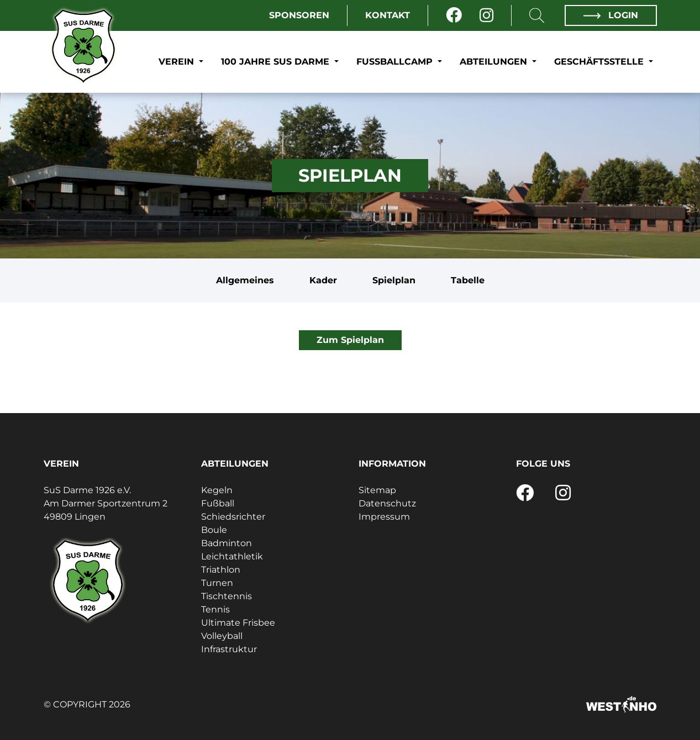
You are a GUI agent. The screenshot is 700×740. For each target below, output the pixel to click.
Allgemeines (245, 280)
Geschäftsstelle (600, 62)
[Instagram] (486, 15)
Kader (323, 280)
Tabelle (468, 280)
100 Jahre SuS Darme (277, 62)
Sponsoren (299, 15)
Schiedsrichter (233, 517)
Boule (214, 530)
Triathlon (221, 570)
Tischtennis (227, 596)
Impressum (384, 517)
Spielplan (394, 280)
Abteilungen (495, 62)
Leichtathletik (232, 556)
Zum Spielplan (350, 340)
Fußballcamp (396, 62)
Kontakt (388, 15)
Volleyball (222, 636)
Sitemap (377, 490)
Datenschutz (387, 503)
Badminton (227, 543)
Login (610, 15)
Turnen (217, 583)
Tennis (215, 609)
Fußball (218, 503)
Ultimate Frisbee (238, 623)
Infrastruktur (229, 649)
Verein (178, 62)
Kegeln (217, 490)
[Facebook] (454, 15)
